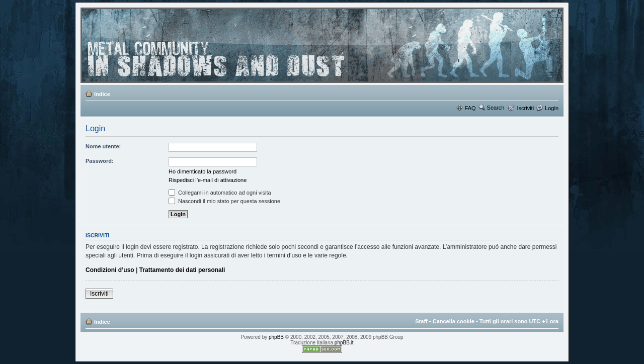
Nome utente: (103, 146)
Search (496, 108)
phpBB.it (344, 343)
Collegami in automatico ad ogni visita (220, 193)
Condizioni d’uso (110, 270)
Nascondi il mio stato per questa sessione (224, 201)
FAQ (470, 108)
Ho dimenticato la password (203, 171)
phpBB (276, 337)
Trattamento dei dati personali (182, 270)
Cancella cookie (454, 321)
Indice (102, 94)
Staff (421, 321)
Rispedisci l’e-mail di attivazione (208, 180)
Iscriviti (525, 108)
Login (552, 108)
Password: (100, 161)
